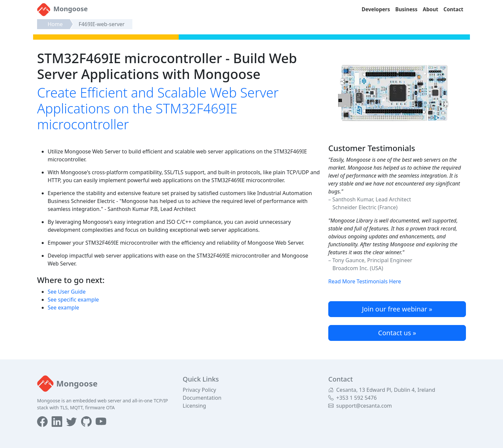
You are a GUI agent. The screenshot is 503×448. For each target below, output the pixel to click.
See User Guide (67, 292)
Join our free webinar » (397, 309)
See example (63, 307)
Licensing (194, 406)
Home (55, 24)
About (431, 9)
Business (406, 9)
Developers (376, 9)
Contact (453, 9)
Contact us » (397, 333)
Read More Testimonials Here (365, 281)
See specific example (73, 300)
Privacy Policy (199, 390)
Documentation (202, 398)
